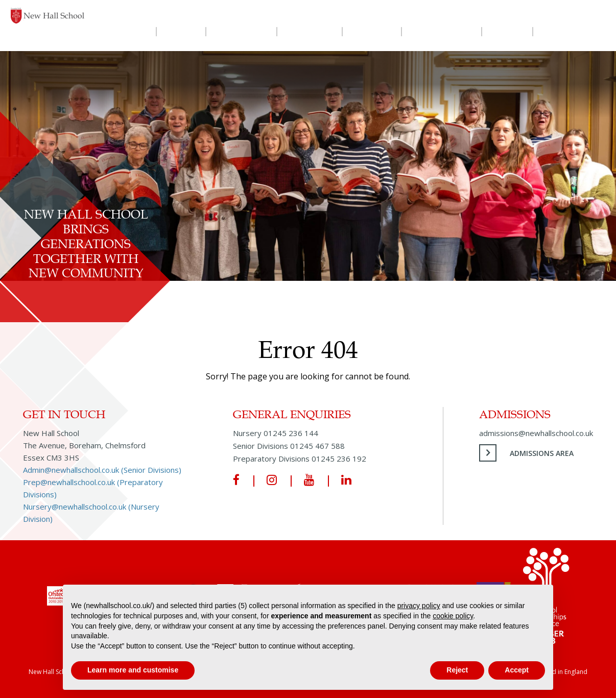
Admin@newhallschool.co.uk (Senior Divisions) (102, 470)
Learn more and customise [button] (133, 670)
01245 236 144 (291, 433)
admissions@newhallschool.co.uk (536, 433)
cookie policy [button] (453, 616)
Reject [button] (457, 670)
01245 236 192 (339, 459)
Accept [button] (517, 670)
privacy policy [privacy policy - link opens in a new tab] (419, 606)
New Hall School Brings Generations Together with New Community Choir (86, 251)
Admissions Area (542, 453)
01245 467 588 (317, 446)
